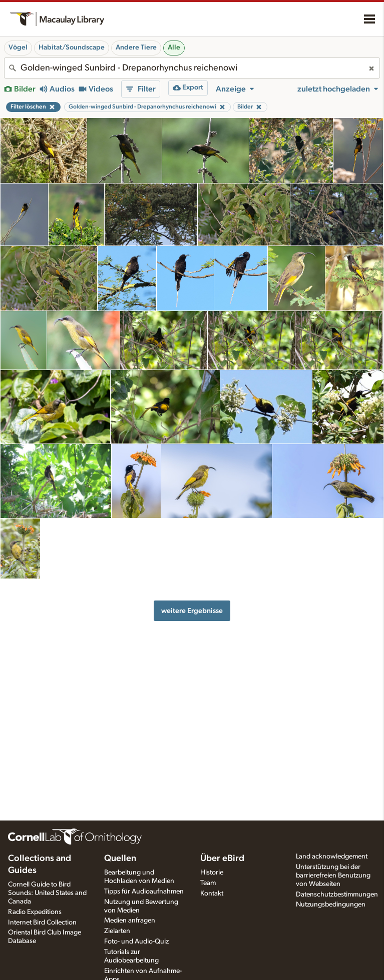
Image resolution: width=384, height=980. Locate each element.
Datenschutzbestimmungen (337, 894)
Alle (174, 47)
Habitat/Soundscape (72, 47)
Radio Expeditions (35, 912)
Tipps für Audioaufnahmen (144, 891)
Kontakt (212, 893)
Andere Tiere (136, 47)
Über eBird (222, 858)
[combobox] (192, 68)
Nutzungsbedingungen (331, 904)
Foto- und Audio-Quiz (136, 941)
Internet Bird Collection (42, 922)
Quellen (120, 858)
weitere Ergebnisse (192, 611)
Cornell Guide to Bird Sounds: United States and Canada (47, 893)
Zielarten (117, 931)
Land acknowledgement (332, 856)
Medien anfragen (130, 920)
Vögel (18, 47)
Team (208, 883)
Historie (212, 872)
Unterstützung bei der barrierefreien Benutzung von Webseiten (333, 875)
